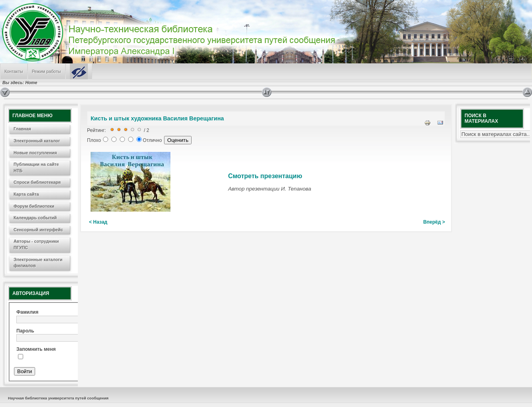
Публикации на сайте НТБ (36, 167)
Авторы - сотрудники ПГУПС (36, 244)
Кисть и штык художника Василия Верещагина (157, 118)
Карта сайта (26, 194)
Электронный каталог (37, 141)
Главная (22, 129)
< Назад (98, 222)
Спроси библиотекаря (37, 182)
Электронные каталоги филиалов (38, 263)
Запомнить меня (36, 349)
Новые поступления (35, 153)
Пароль (25, 331)
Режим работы (46, 71)
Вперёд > (434, 222)
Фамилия (27, 312)
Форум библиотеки (34, 206)
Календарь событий (35, 218)
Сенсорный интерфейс (38, 230)
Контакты (14, 71)
